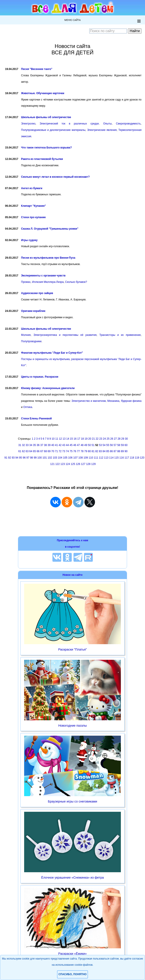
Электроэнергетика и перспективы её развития (65, 335)
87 (115, 451)
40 (53, 445)
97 (28, 458)
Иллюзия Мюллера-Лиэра (48, 282)
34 (31, 445)
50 (89, 445)
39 (49, 445)
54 (104, 445)
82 (97, 451)
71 (56, 451)
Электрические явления (102, 130)
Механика (113, 401)
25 (108, 439)
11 (57, 439)
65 (34, 451)
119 (137, 458)
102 (50, 458)
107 (75, 458)
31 (20, 445)
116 (122, 458)
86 (111, 451)
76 (75, 451)
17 (79, 439)
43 (64, 445)
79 (86, 451)
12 (60, 439)
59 (122, 445)
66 (38, 451)
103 (55, 458)
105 (65, 458)
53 (100, 445)
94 (17, 458)
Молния (26, 335)
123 (63, 464)
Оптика (28, 407)
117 (127, 458)
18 (82, 439)
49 (86, 445)
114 (111, 458)
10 (53, 439)
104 (60, 458)
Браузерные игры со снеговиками (72, 801)
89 (122, 451)
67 (42, 451)
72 (60, 451)
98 (31, 458)
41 (56, 445)
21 (93, 439)
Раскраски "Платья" (72, 649)
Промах (26, 282)
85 (108, 451)
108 (81, 458)
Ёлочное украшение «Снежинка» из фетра (72, 878)
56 (111, 445)
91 (6, 458)
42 (60, 445)
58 (119, 445)
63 (27, 451)
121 (52, 464)
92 (10, 458)
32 (23, 445)
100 (39, 458)
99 (35, 458)
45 (71, 445)
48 (82, 445)
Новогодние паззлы (72, 726)
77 (78, 451)
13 (64, 439)
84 (104, 451)
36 (38, 445)
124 (68, 464)
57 (115, 445)
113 (106, 458)
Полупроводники (31, 341)
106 (70, 458)
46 (75, 445)
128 (88, 464)
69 (49, 451)
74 (67, 451)
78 (82, 451)
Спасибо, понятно (72, 974)
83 (100, 451)
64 (31, 451)
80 (89, 451)
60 (126, 445)
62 (23, 451)
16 (75, 439)
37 (42, 445)
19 (86, 439)
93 (13, 458)
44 (67, 445)
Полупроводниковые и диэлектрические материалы (53, 130)
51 (93, 445)
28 (119, 439)
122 (57, 464)
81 (93, 451)
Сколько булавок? (76, 282)
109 (86, 458)
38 (45, 445)
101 (45, 458)
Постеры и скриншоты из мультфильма (45, 359)
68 (45, 451)
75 (71, 451)
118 (132, 458)
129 (93, 464)
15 (71, 439)
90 (126, 451)
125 (73, 464)
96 (24, 458)
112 (101, 458)
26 (112, 439)
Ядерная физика (131, 401)
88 (119, 451)
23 (101, 439)
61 (20, 451)
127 (83, 464)
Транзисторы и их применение (120, 335)
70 (53, 451)
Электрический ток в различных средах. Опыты (76, 124)
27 (115, 439)
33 (27, 445)
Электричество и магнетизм (89, 401)
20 (90, 439)
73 (64, 451)
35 (34, 445)
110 (91, 458)
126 (78, 464)
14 (68, 439)
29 (123, 439)
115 (116, 458)
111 (96, 458)
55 (108, 445)
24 (104, 439)
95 (21, 458)
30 (126, 439)
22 (97, 439)
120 (142, 458)
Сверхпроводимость (128, 124)
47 (78, 445)
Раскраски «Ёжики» (73, 954)
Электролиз (28, 124)
